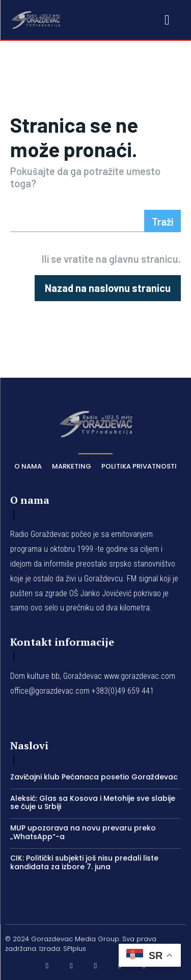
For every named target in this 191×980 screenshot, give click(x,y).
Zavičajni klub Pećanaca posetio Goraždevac (94, 777)
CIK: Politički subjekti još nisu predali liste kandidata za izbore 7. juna (84, 862)
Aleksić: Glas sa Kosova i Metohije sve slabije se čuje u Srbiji (93, 803)
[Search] (162, 221)
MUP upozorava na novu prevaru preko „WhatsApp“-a (83, 832)
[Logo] (36, 19)
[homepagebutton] (108, 288)
